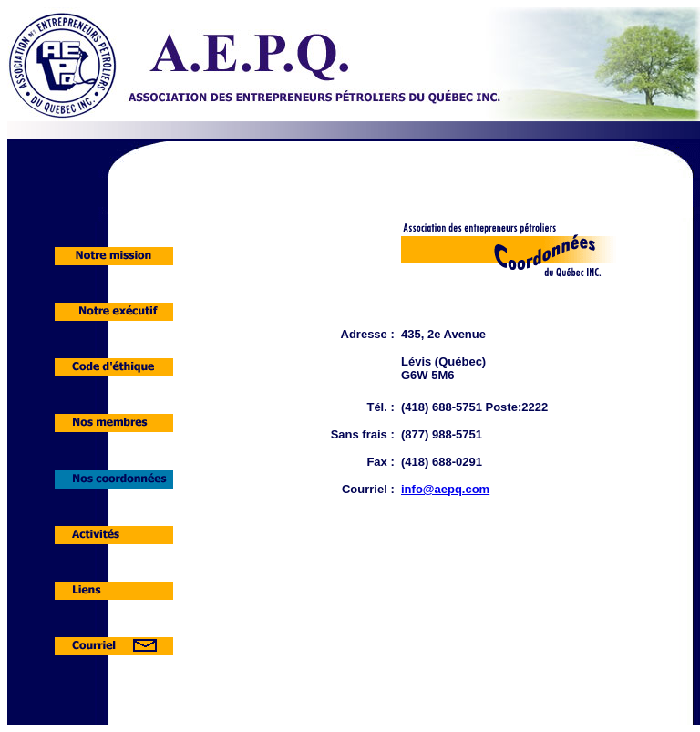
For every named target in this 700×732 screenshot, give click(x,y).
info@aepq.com (445, 489)
